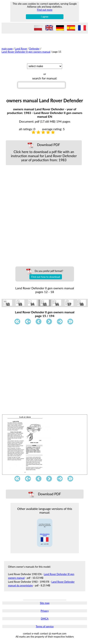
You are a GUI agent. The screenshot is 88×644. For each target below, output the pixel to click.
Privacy (45, 611)
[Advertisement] (44, 214)
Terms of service (45, 626)
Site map (45, 603)
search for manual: (45, 78)
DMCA (45, 619)
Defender (34, 49)
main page (7, 49)
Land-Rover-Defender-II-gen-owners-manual (26, 52)
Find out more (45, 10)
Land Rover (21, 49)
